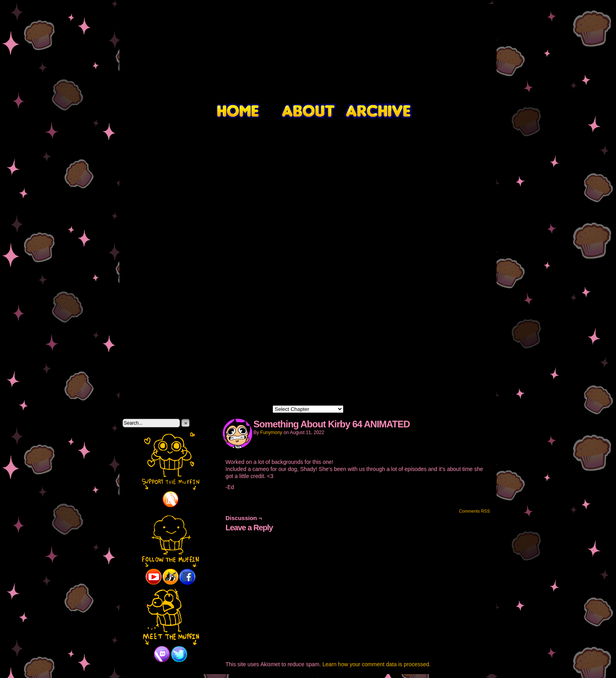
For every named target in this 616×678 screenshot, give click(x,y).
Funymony (271, 432)
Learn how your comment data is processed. (377, 664)
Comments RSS (474, 511)
